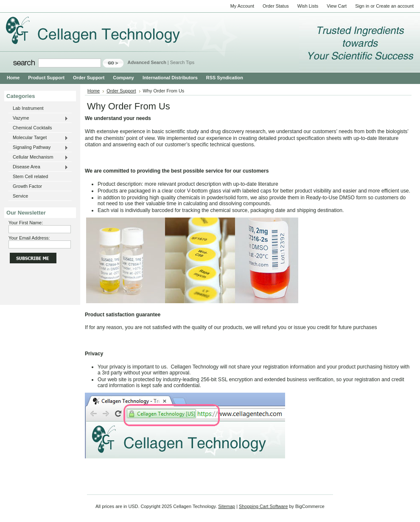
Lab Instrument (28, 108)
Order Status (276, 6)
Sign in (362, 6)
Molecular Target (38, 138)
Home (94, 91)
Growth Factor (27, 186)
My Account (242, 6)
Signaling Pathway (38, 148)
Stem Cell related (30, 176)
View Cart (337, 6)
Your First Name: (26, 223)
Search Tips (182, 62)
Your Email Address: (29, 238)
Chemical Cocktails (32, 128)
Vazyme (38, 118)
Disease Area (38, 167)
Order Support (121, 91)
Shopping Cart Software (263, 506)
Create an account (395, 6)
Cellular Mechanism (38, 157)
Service (20, 196)
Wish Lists (308, 6)
